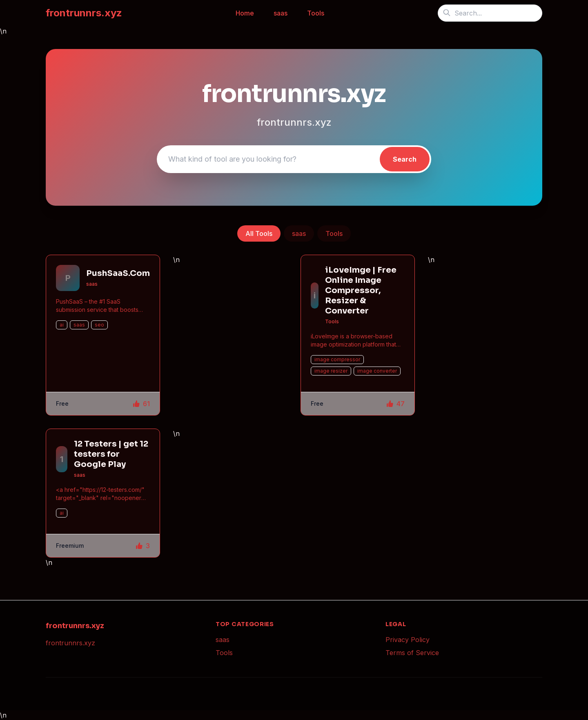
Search (405, 159)
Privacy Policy (408, 640)
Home (245, 13)
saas (281, 13)
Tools (316, 13)
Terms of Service (412, 653)
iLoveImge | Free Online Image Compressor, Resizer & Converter (361, 290)
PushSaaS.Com (118, 273)
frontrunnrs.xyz (84, 13)
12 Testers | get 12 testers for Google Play (111, 454)
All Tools (259, 233)
